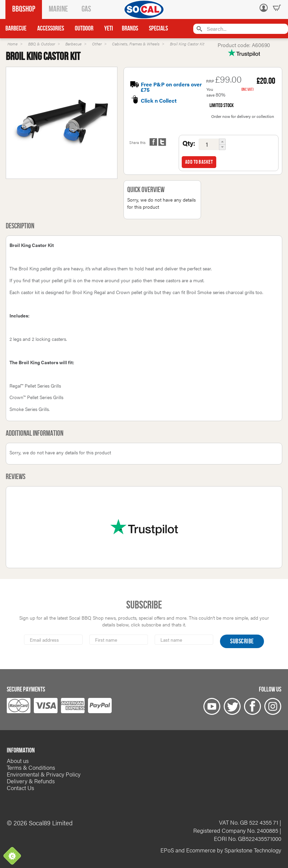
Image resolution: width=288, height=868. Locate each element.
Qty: (189, 143)
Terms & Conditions (31, 767)
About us (18, 761)
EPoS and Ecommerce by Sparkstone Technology (221, 850)
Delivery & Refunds (31, 781)
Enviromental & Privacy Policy (44, 774)
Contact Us (20, 788)
